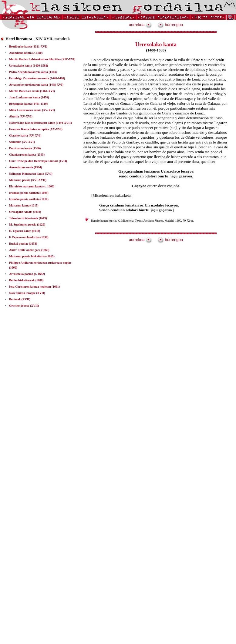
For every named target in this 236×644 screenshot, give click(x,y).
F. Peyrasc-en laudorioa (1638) (29, 237)
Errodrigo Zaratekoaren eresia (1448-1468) (37, 78)
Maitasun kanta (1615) (24, 205)
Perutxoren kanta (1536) (25, 148)
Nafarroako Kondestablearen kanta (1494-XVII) (40, 123)
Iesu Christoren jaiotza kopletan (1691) (34, 287)
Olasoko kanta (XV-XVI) (25, 135)
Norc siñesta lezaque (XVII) (27, 293)
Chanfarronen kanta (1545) (27, 155)
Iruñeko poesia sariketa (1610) (29, 199)
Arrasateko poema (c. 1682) (27, 274)
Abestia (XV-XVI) (21, 116)
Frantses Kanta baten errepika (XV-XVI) (36, 129)
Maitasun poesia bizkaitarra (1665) (32, 256)
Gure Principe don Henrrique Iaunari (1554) (38, 161)
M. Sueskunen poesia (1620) (27, 225)
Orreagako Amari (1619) (25, 212)
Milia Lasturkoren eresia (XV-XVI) (32, 110)
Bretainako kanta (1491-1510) (28, 104)
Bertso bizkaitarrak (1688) (26, 280)
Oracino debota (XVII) (24, 306)
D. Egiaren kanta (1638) (25, 231)
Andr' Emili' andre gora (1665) (29, 250)
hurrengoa (170, 25)
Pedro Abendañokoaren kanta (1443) (33, 72)
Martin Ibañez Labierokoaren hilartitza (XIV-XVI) (42, 59)
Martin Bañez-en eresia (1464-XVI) (32, 91)
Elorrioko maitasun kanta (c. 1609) (32, 186)
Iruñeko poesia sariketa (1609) (29, 193)
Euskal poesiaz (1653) (23, 244)
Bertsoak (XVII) (20, 299)
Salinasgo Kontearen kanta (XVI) (31, 174)
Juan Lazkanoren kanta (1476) (29, 97)
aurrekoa (140, 25)
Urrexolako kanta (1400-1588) (29, 66)
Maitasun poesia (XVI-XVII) (28, 180)
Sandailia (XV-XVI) (22, 142)
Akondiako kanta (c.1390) (26, 53)
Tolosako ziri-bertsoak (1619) (28, 218)
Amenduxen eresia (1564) (25, 167)
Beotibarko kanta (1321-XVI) (28, 46)
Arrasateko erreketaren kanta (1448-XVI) (36, 85)
